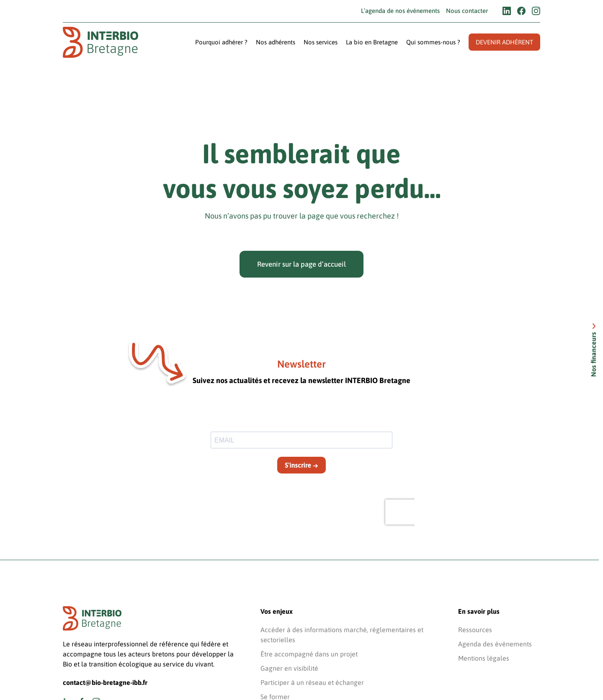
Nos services (321, 42)
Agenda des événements (495, 644)
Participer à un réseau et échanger (312, 682)
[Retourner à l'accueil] (100, 42)
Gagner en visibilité (289, 668)
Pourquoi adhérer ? (221, 42)
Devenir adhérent (504, 42)
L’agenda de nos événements (400, 11)
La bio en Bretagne (372, 42)
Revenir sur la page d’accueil (301, 264)
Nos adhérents (276, 42)
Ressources (475, 630)
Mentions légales (484, 658)
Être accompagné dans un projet (309, 654)
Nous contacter (467, 11)
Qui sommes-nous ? (433, 42)
